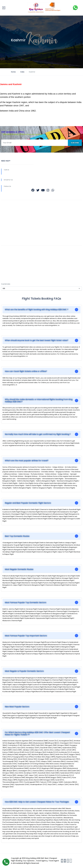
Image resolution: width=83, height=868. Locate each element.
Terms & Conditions (10, 255)
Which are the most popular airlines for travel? (27, 461)
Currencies (6, 284)
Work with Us (7, 219)
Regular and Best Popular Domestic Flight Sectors (28, 503)
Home (13, 72)
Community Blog (8, 210)
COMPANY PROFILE (9, 242)
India (22, 72)
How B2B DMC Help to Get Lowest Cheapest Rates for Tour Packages (37, 802)
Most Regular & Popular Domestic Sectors (24, 671)
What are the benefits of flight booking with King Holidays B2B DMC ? (37, 310)
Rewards (5, 214)
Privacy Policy (7, 269)
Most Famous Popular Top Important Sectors (26, 636)
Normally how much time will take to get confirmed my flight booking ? (38, 434)
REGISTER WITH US (9, 237)
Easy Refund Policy (9, 251)
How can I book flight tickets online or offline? (26, 371)
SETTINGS (5, 279)
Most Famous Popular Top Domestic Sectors (26, 602)
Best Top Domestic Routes (17, 536)
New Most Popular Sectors (17, 707)
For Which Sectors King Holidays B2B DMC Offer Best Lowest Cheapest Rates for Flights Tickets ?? (37, 734)
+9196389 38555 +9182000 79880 (43, 173)
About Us (5, 205)
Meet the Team (8, 227)
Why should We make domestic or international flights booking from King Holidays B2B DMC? (39, 401)
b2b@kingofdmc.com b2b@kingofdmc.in (42, 225)
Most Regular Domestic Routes (19, 569)
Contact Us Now (8, 260)
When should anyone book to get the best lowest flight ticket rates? (37, 340)
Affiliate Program (9, 264)
